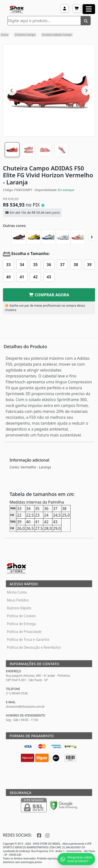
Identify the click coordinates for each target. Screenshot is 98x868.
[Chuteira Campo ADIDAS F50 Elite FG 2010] (34, 237)
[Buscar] (86, 21)
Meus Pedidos (18, 600)
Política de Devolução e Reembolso (34, 647)
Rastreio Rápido (19, 608)
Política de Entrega (21, 624)
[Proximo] (92, 237)
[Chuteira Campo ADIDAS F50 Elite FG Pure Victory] (78, 237)
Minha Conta (17, 592)
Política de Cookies (21, 616)
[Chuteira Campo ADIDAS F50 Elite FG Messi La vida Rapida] (49, 237)
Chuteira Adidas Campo (57, 35)
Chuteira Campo (25, 35)
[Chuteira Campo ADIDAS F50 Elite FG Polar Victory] (63, 237)
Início (5, 35)
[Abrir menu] (89, 9)
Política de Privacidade (24, 632)
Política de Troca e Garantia (28, 639)
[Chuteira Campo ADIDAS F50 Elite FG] (19, 237)
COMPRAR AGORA (49, 295)
